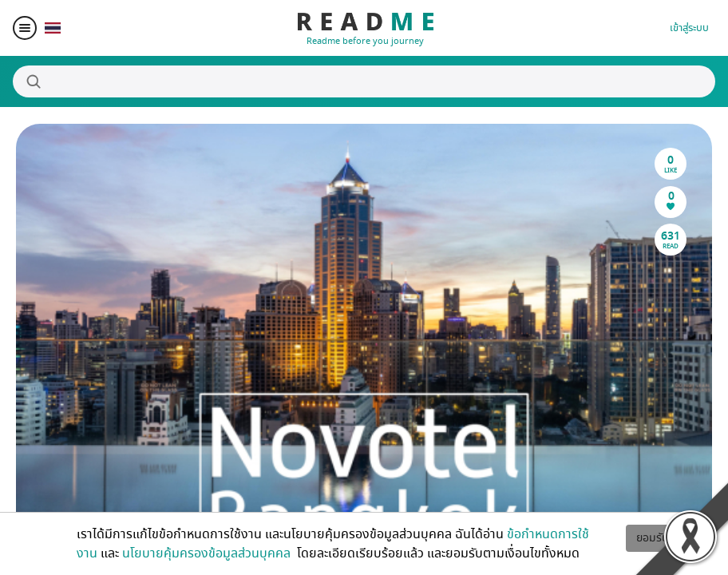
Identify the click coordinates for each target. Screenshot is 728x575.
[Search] (364, 81)
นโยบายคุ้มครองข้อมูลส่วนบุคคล (208, 553)
